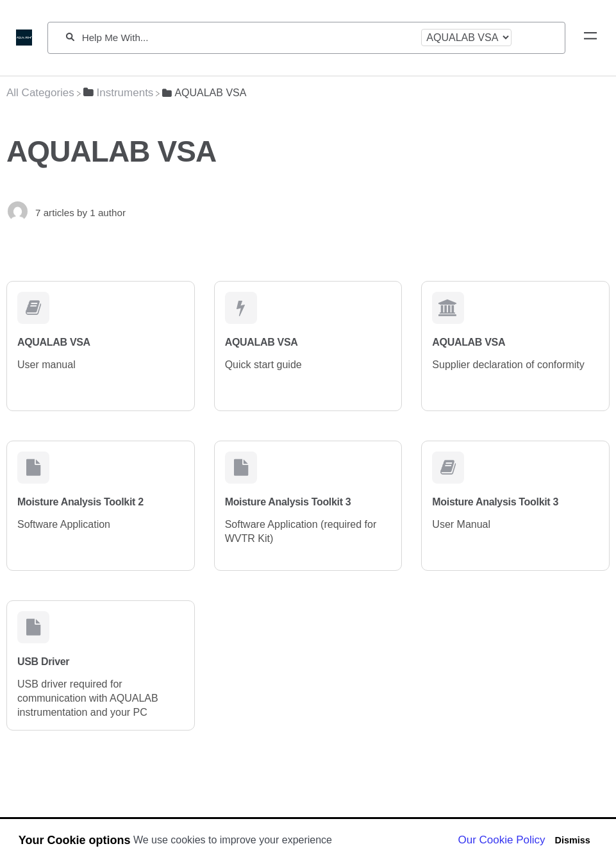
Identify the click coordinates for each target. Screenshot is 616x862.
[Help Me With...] (248, 38)
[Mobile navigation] (590, 38)
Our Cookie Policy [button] (502, 840)
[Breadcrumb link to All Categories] (40, 93)
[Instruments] (119, 93)
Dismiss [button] (572, 840)
